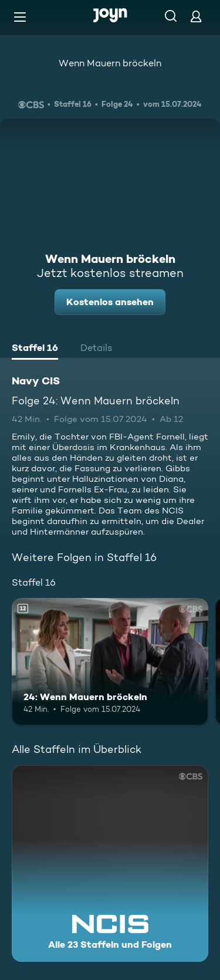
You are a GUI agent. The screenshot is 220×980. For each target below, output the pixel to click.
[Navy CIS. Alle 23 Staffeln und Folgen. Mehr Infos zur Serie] (110, 864)
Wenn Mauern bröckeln (110, 63)
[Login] (196, 16)
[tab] (35, 349)
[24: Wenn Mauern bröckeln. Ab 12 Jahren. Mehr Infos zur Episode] (110, 662)
